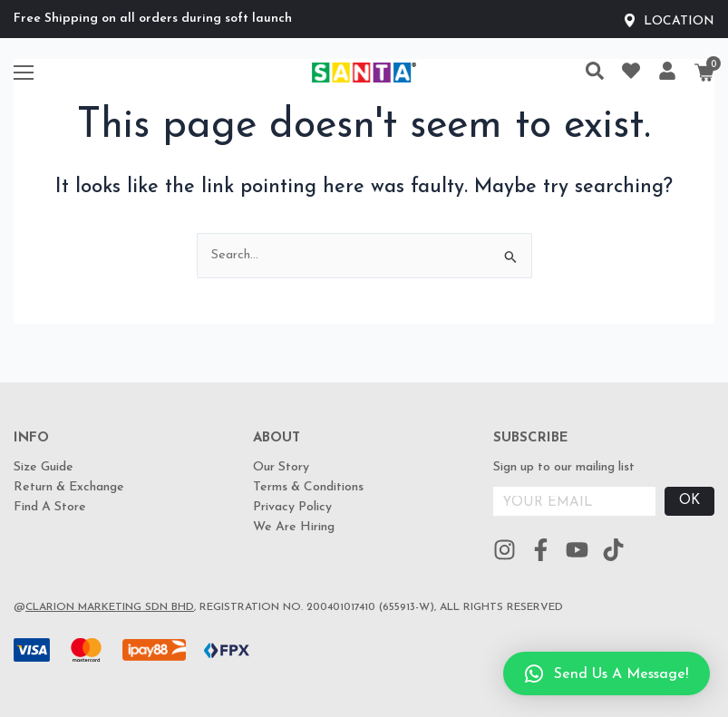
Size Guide (44, 467)
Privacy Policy (292, 507)
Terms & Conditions (308, 487)
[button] (607, 673)
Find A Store (50, 507)
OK (689, 501)
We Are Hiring (294, 527)
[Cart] (704, 73)
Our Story (281, 467)
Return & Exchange (69, 487)
